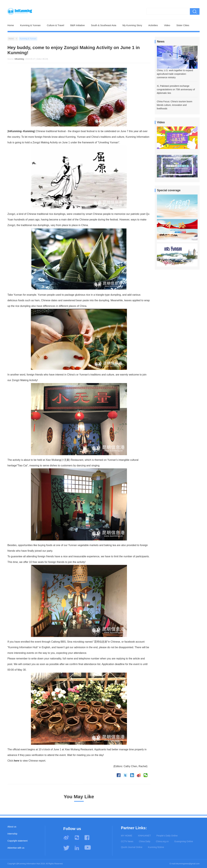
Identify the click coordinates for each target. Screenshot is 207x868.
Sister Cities (183, 25)
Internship (12, 834)
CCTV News (127, 841)
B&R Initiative (77, 25)
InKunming (19, 59)
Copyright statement (18, 841)
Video (167, 25)
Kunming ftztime (156, 847)
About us (12, 827)
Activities (153, 25)
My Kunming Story (132, 25)
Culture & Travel (56, 25)
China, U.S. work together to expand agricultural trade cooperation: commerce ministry (175, 74)
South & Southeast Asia (104, 25)
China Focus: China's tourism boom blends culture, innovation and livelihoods (175, 105)
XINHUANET (144, 836)
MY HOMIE (127, 836)
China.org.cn (162, 841)
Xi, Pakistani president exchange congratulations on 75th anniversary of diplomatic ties (176, 89)
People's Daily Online (167, 836)
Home (11, 25)
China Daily (145, 841)
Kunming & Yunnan (30, 25)
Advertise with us (16, 848)
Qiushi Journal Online (132, 847)
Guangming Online (184, 841)
